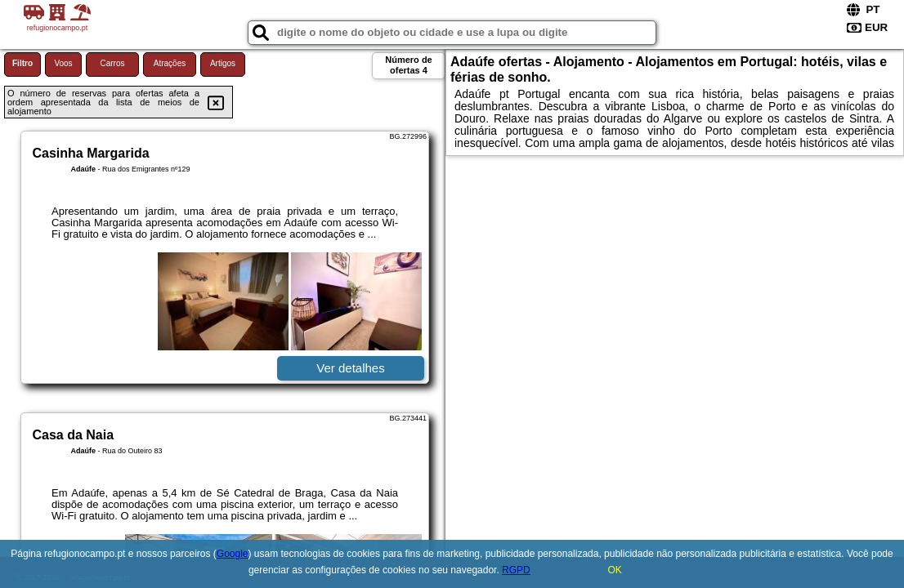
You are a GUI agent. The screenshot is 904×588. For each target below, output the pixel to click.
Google (233, 554)
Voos (63, 63)
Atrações (170, 63)
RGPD (516, 570)
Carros (112, 63)
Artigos (223, 63)
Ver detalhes (350, 368)
